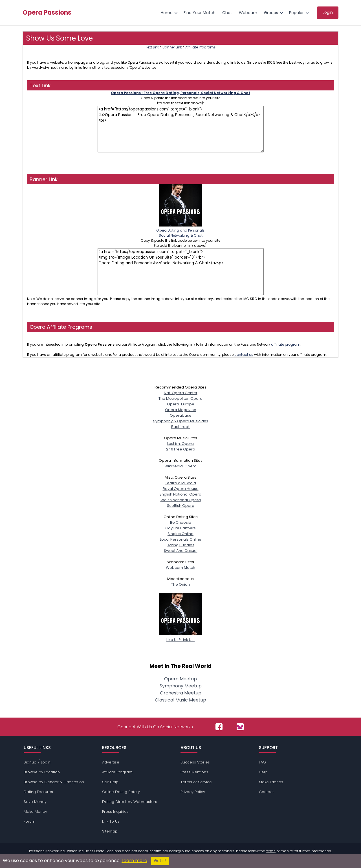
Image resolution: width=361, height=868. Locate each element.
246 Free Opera (181, 449)
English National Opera (180, 494)
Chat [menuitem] (227, 13)
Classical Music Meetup (180, 700)
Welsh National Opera (181, 500)
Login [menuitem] (328, 12)
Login (46, 762)
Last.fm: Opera (180, 444)
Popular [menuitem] (296, 13)
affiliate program (286, 344)
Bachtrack (180, 427)
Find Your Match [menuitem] (200, 13)
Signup (30, 762)
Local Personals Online (181, 539)
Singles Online (180, 534)
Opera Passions (47, 13)
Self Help (110, 782)
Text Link (152, 47)
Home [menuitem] (167, 13)
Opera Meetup (180, 679)
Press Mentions (194, 772)
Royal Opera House (181, 489)
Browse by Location (42, 772)
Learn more (134, 861)
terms (271, 851)
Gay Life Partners (180, 528)
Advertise (111, 762)
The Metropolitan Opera (180, 399)
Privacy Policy (193, 792)
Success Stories (195, 762)
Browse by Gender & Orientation (54, 782)
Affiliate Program (117, 772)
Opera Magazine (181, 410)
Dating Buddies (180, 545)
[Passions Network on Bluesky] (240, 727)
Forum (29, 821)
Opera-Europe (181, 404)
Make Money (35, 812)
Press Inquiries (115, 812)
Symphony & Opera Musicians (181, 421)
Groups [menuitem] (271, 13)
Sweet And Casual (181, 551)
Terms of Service (196, 782)
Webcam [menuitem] (248, 13)
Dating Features (38, 792)
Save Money (35, 802)
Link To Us (111, 821)
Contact (266, 792)
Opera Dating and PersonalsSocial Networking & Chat (180, 230)
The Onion (180, 584)
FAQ (262, 762)
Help (263, 772)
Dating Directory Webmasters (130, 802)
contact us (244, 355)
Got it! (160, 861)
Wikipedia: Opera (180, 466)
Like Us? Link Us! (180, 637)
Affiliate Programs (201, 47)
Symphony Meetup (181, 686)
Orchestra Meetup (181, 693)
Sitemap (110, 831)
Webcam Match (180, 568)
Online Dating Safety (121, 792)
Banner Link (172, 47)
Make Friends (271, 782)
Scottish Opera (181, 506)
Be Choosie (181, 522)
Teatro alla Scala (180, 483)
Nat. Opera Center (181, 393)
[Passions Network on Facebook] (219, 727)
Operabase (181, 415)
